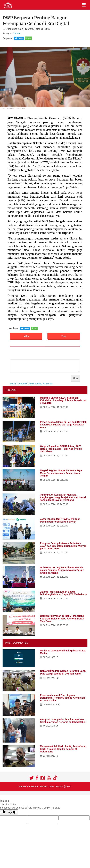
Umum (17, 33)
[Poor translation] (12, 812)
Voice (64, 336)
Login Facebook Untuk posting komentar (31, 384)
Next (86, 77)
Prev (4, 77)
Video (26, 336)
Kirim (75, 378)
